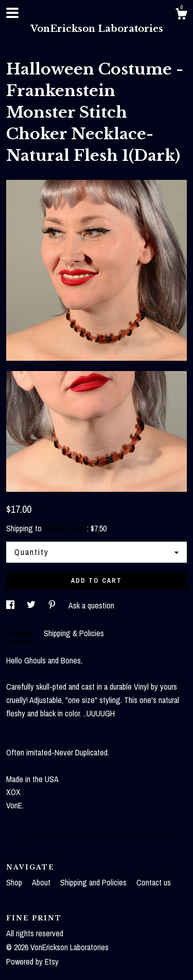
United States (65, 528)
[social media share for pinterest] (53, 605)
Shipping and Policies (94, 882)
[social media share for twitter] (32, 605)
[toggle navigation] (12, 13)
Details (20, 633)
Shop (15, 882)
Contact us (154, 882)
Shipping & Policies (74, 633)
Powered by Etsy (32, 961)
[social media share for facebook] (11, 605)
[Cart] (181, 15)
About (42, 882)
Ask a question (91, 605)
